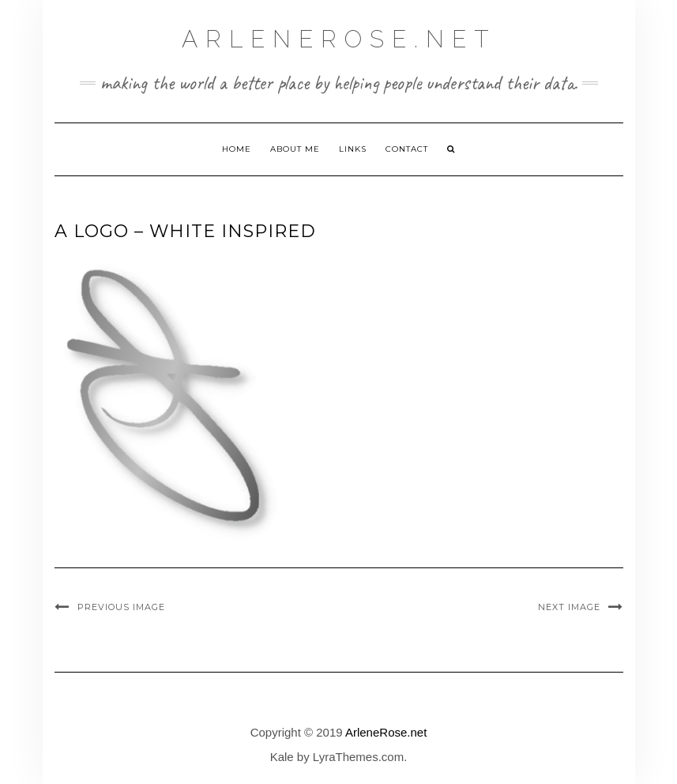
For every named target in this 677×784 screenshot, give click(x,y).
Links (353, 149)
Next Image (569, 607)
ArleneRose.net (339, 39)
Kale (282, 757)
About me (295, 149)
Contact (407, 149)
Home (237, 149)
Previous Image (121, 607)
